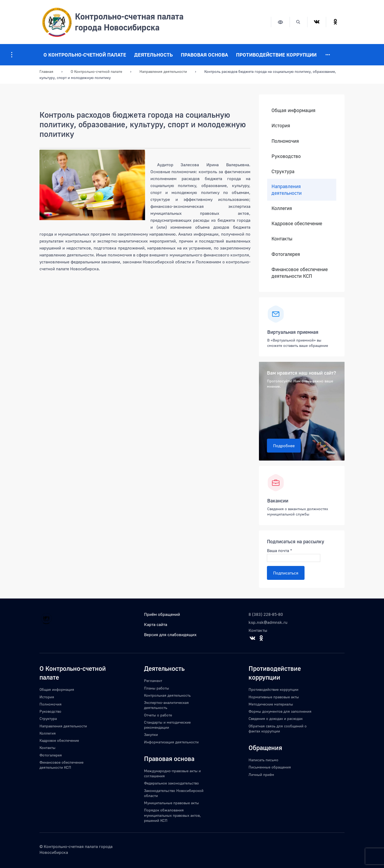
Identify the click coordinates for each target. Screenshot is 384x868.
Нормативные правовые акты (274, 697)
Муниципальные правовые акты (171, 803)
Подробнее (284, 446)
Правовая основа (204, 55)
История (281, 126)
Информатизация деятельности (171, 742)
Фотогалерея (286, 254)
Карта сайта (156, 624)
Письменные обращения (270, 767)
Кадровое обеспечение (297, 223)
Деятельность (153, 55)
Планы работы (157, 688)
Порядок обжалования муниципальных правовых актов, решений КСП (172, 815)
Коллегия (282, 208)
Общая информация (293, 110)
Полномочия (285, 141)
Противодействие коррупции (276, 55)
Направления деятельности (287, 190)
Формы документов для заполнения (280, 711)
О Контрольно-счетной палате (85, 55)
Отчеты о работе (158, 715)
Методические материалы (271, 704)
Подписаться (286, 573)
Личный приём (261, 774)
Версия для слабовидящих (170, 635)
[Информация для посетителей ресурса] (12, 55)
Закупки (151, 734)
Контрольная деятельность (167, 695)
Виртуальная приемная (293, 332)
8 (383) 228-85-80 (266, 614)
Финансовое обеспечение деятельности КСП (300, 273)
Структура (283, 171)
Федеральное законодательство (171, 783)
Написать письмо (263, 760)
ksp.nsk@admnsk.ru (268, 622)
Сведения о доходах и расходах (276, 718)
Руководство (286, 156)
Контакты (282, 239)
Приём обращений (162, 614)
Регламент (153, 681)
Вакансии (278, 501)
